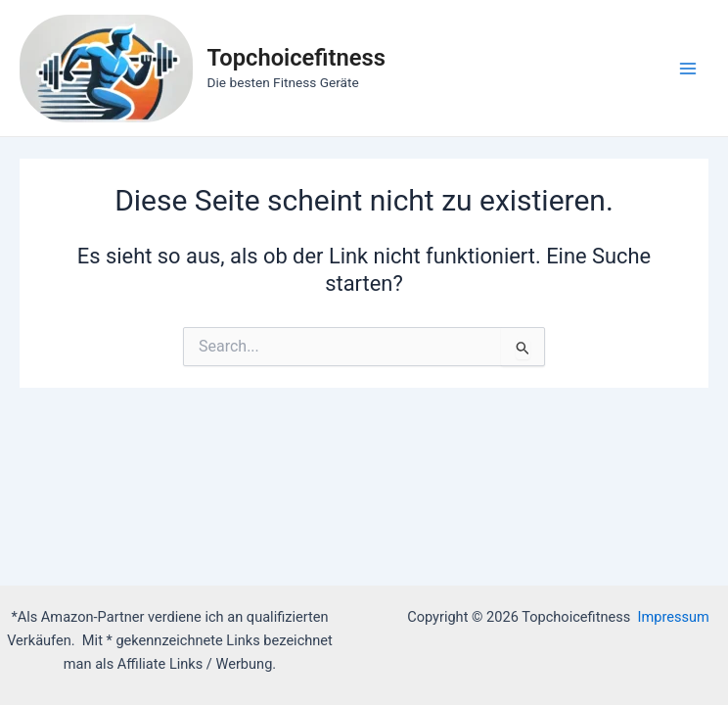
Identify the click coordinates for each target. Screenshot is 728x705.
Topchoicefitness (296, 58)
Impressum (674, 617)
